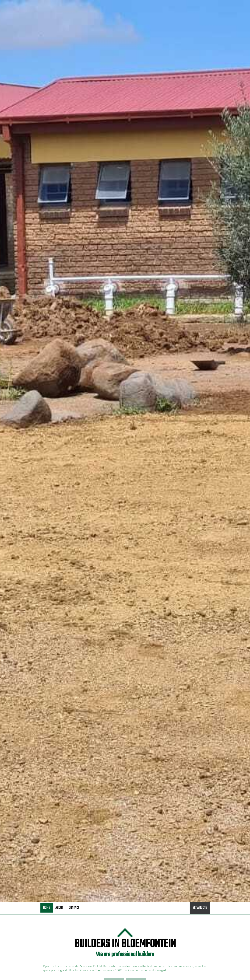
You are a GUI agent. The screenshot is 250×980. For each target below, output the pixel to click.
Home (46, 908)
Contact (74, 908)
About (59, 908)
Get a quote (200, 908)
